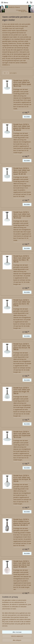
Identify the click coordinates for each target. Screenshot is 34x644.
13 (20, 609)
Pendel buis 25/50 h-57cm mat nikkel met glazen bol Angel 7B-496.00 (22, 391)
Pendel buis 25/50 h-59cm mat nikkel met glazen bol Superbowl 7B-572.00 (22, 435)
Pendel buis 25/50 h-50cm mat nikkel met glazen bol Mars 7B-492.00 (22, 259)
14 (24, 609)
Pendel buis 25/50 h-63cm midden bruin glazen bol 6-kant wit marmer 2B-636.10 (22, 522)
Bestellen (27, 117)
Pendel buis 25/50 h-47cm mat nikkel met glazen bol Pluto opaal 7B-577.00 (22, 83)
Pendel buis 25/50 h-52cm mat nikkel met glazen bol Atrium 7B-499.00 (22, 347)
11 (12, 609)
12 (16, 609)
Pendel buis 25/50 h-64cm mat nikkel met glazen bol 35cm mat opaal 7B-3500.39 (22, 564)
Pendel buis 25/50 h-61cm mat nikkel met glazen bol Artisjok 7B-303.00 (22, 478)
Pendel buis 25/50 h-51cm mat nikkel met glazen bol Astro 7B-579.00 (22, 303)
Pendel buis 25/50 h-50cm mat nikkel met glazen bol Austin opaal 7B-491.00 (22, 171)
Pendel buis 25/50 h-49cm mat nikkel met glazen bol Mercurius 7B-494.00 (22, 127)
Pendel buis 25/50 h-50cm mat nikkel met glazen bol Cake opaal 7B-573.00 (22, 215)
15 (28, 609)
